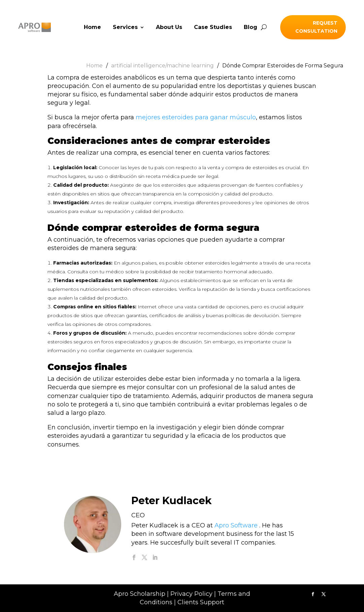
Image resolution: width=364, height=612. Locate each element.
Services (125, 28)
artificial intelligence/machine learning (162, 66)
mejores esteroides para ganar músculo (196, 117)
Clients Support (201, 602)
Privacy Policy (191, 594)
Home (92, 28)
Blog (251, 28)
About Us (169, 28)
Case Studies (213, 28)
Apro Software (236, 525)
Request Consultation (316, 27)
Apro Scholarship (140, 594)
